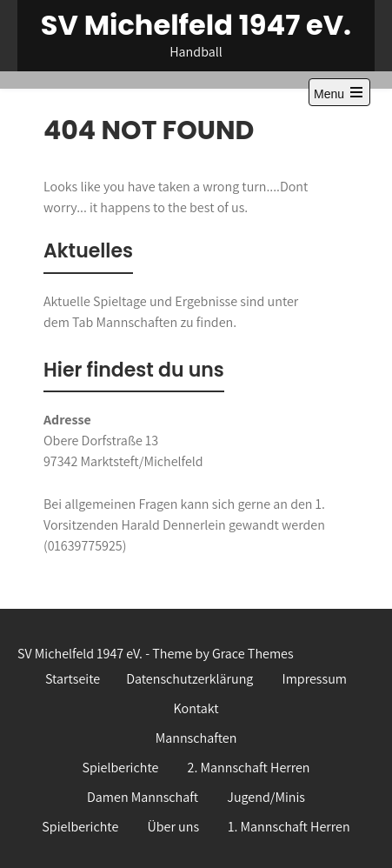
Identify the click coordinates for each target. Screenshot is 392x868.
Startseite (73, 679)
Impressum (315, 679)
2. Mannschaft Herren (249, 768)
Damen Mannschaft (143, 797)
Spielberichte (120, 768)
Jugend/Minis (266, 797)
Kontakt (196, 708)
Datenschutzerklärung (189, 679)
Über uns (173, 827)
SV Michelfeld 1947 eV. (196, 25)
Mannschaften (196, 738)
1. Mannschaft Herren (289, 827)
